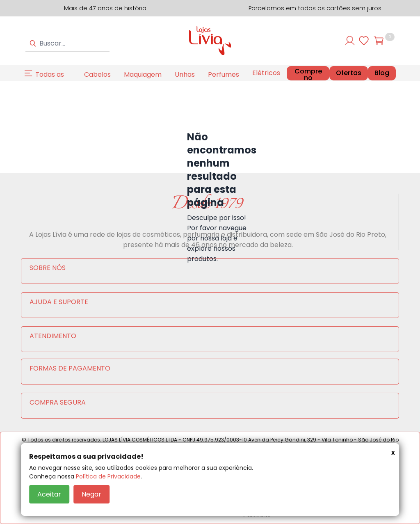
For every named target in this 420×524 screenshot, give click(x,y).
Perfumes (224, 74)
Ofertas (349, 73)
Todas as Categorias (53, 79)
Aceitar (49, 494)
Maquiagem (143, 74)
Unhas (185, 74)
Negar (91, 494)
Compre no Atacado (308, 78)
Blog (382, 73)
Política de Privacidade (108, 476)
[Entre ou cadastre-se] (350, 41)
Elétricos (266, 73)
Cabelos (97, 74)
